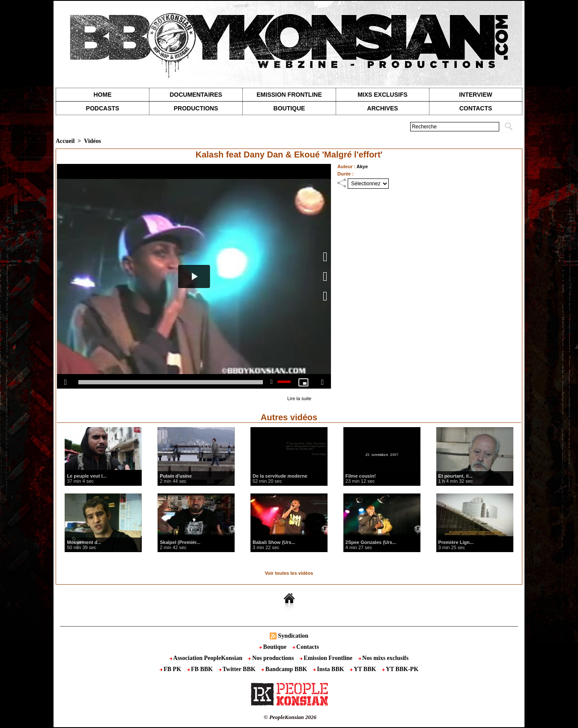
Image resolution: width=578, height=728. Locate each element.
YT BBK (364, 669)
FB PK (171, 669)
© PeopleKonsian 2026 (290, 717)
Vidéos (92, 141)
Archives (382, 108)
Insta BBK (329, 669)
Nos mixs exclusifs (384, 658)
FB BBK (201, 669)
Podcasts (103, 108)
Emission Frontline (289, 95)
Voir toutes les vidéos (289, 573)
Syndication (293, 636)
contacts (476, 108)
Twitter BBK (238, 669)
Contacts (306, 647)
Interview (476, 95)
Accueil (65, 141)
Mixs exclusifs (383, 95)
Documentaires (196, 95)
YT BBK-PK (400, 669)
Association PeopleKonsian (207, 658)
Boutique (289, 108)
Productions (196, 108)
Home (103, 95)
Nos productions (271, 658)
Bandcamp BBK (285, 669)
